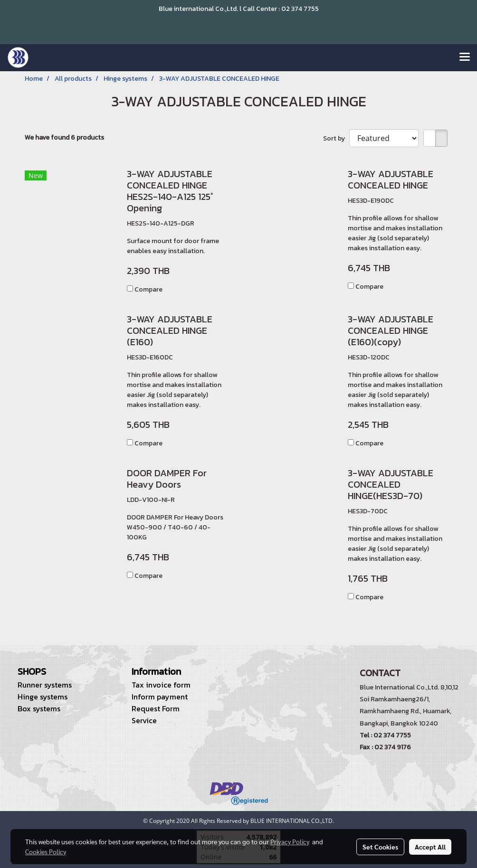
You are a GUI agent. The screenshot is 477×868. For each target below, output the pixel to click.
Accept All (430, 847)
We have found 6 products (64, 137)
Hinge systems (43, 697)
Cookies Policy (46, 851)
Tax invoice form (161, 685)
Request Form (156, 708)
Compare (148, 289)
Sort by (336, 138)
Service (144, 720)
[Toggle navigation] (465, 57)
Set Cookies (380, 847)
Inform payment (160, 697)
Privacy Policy (290, 841)
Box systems (39, 708)
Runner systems (45, 685)
